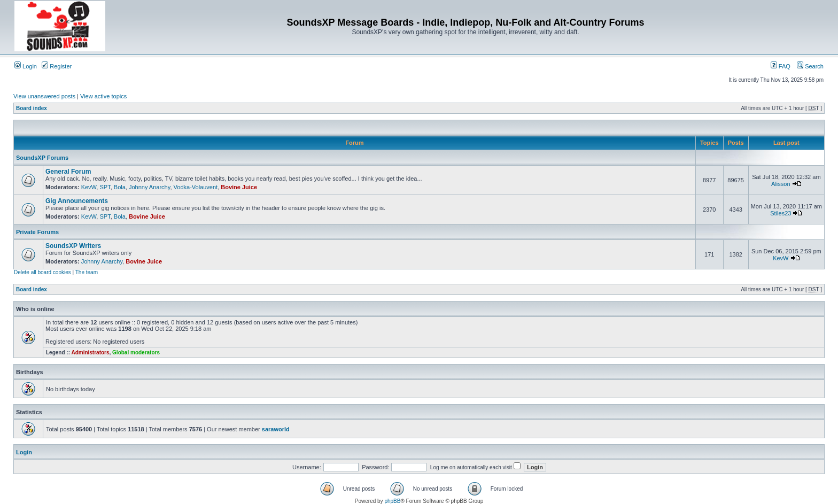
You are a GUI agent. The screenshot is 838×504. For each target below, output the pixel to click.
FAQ (781, 66)
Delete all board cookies (42, 272)
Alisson (781, 184)
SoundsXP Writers (73, 246)
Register (57, 66)
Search (810, 66)
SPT (105, 187)
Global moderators (136, 352)
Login (26, 66)
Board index (32, 108)
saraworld (276, 429)
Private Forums (37, 232)
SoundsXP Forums (42, 158)
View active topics (103, 96)
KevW (89, 187)
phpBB (392, 501)
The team (87, 272)
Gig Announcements (77, 201)
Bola (120, 187)
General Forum (68, 172)
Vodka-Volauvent (196, 187)
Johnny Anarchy (149, 187)
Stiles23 (781, 213)
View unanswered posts (44, 96)
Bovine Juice (239, 187)
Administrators (90, 352)
